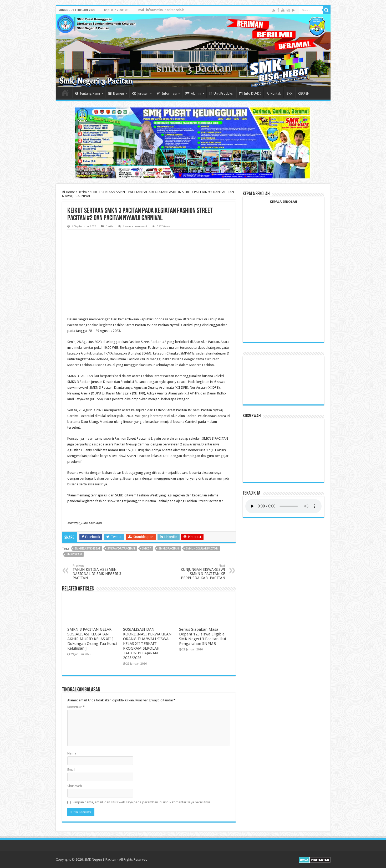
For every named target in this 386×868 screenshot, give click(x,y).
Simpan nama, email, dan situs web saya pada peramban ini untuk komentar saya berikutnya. (142, 802)
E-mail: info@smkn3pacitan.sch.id (160, 10)
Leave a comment (135, 226)
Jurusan (140, 93)
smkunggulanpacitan (202, 549)
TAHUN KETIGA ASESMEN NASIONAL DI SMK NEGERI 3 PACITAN (100, 572)
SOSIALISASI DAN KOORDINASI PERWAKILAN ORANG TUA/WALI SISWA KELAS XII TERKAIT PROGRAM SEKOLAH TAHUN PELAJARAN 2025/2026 (147, 644)
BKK (289, 93)
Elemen (116, 93)
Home (65, 93)
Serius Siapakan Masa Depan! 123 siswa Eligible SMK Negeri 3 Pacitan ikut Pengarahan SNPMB (203, 636)
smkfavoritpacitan (121, 549)
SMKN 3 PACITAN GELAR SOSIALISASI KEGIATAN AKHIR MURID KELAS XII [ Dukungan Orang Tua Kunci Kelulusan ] (92, 639)
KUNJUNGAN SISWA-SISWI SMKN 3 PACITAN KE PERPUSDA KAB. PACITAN (198, 572)
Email (71, 770)
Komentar (76, 707)
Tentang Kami (88, 93)
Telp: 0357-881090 (117, 10)
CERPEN (304, 93)
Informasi (167, 93)
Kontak (274, 93)
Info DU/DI (250, 93)
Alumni (193, 93)
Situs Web (75, 786)
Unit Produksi (222, 93)
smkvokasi (74, 554)
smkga (147, 549)
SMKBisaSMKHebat (87, 549)
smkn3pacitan (169, 549)
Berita (82, 192)
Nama (72, 753)
